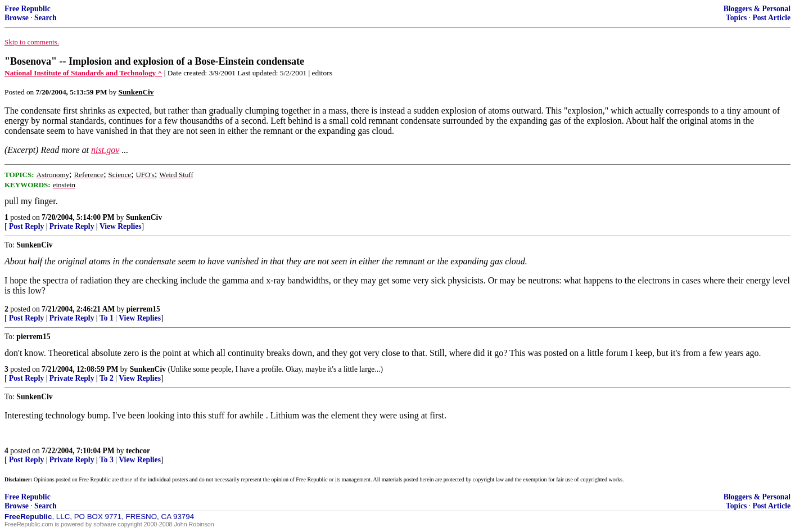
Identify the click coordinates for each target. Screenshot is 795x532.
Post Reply (26, 226)
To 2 (107, 378)
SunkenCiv (144, 217)
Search (46, 18)
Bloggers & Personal (757, 9)
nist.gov (105, 150)
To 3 (107, 460)
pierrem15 (143, 309)
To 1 (107, 318)
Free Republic (28, 9)
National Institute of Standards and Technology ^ (83, 73)
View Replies (121, 226)
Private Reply (72, 226)
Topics (736, 18)
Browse (17, 18)
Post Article (771, 18)
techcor (138, 451)
